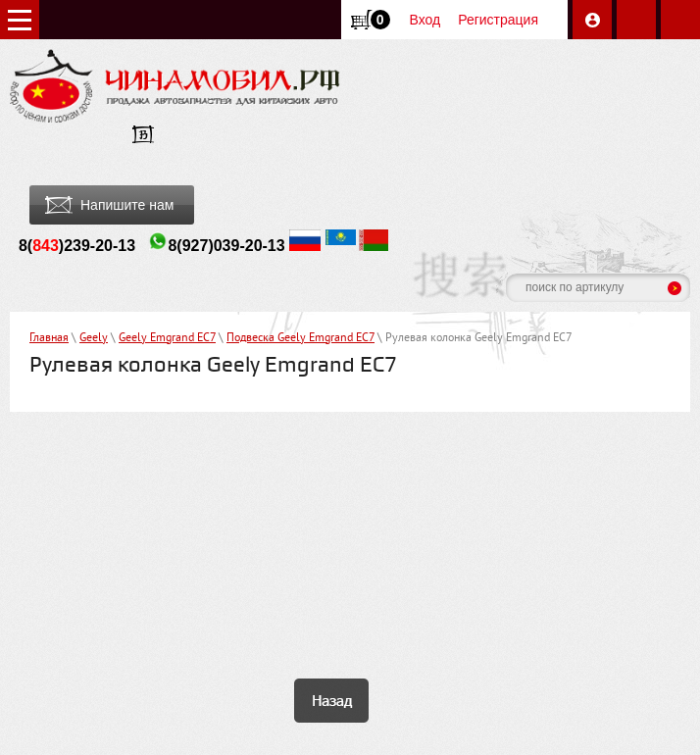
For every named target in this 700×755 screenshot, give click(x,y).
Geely (94, 339)
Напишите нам (127, 205)
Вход (425, 20)
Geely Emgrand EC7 (167, 339)
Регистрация (498, 20)
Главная (49, 339)
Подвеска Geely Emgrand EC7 (300, 339)
